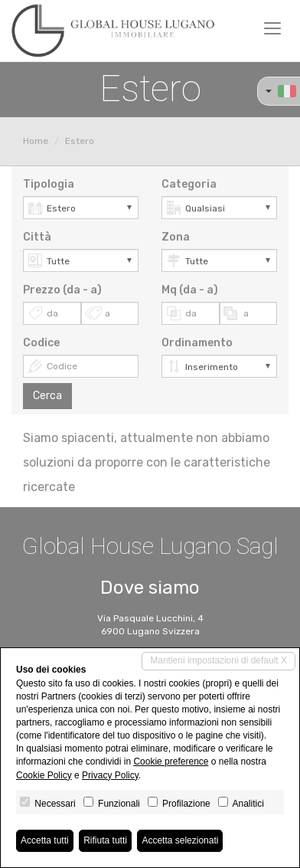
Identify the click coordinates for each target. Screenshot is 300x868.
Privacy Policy (110, 775)
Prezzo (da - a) (62, 290)
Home (36, 141)
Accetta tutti (45, 840)
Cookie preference (171, 762)
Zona (176, 237)
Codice (41, 343)
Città (37, 237)
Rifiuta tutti (105, 840)
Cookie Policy (44, 775)
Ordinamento (197, 343)
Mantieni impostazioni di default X (218, 660)
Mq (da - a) (190, 290)
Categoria (189, 184)
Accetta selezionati (180, 840)
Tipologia (49, 184)
